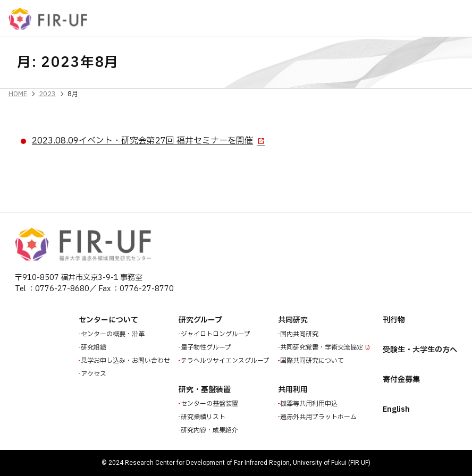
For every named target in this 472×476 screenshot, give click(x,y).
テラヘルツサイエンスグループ (226, 361)
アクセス (95, 374)
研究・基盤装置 (205, 390)
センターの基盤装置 (210, 404)
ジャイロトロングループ (217, 334)
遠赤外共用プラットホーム (319, 417)
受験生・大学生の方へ (420, 350)
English (396, 409)
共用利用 (293, 390)
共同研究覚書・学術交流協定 (323, 347)
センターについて (108, 320)
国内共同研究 (300, 334)
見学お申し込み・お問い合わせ (127, 361)
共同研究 (293, 320)
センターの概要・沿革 (114, 334)
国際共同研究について (313, 361)
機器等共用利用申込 (310, 404)
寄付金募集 (401, 380)
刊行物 (394, 320)
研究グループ (200, 320)
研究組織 (95, 347)
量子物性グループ (207, 347)
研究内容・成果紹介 (210, 430)
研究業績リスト (204, 417)
